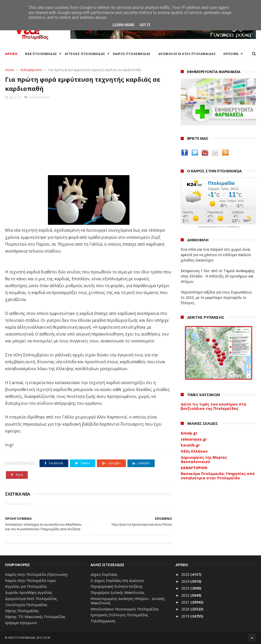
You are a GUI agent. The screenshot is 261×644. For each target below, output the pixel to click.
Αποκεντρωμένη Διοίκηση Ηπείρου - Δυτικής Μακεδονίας (128, 601)
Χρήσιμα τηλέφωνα (21, 623)
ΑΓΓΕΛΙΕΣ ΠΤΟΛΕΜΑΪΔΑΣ (85, 54)
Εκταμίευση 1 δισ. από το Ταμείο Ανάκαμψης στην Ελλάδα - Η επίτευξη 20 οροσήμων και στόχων (218, 276)
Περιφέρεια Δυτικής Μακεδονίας (117, 592)
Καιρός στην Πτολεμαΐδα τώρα (30, 580)
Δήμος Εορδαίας (104, 574)
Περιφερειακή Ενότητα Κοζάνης (116, 586)
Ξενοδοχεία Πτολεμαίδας (26, 605)
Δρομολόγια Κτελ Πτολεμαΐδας (31, 599)
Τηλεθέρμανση (103, 621)
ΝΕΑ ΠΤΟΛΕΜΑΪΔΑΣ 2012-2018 (29, 638)
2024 (186, 581)
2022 (186, 595)
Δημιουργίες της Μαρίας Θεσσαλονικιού (204, 459)
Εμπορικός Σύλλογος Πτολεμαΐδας (119, 615)
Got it (145, 25)
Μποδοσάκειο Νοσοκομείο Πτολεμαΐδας (125, 609)
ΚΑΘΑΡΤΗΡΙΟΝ (194, 468)
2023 (186, 588)
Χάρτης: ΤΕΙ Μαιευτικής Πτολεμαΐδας (35, 617)
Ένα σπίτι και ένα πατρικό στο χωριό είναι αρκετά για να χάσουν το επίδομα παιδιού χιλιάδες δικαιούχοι (216, 255)
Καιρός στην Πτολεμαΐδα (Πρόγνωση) (36, 574)
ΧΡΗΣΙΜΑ (231, 54)
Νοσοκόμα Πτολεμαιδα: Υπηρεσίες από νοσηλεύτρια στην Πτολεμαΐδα (218, 476)
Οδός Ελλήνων (194, 451)
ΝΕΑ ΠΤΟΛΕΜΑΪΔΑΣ (41, 54)
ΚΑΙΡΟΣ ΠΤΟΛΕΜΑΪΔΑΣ (132, 54)
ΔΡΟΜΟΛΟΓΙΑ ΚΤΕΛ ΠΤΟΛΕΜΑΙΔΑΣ (187, 54)
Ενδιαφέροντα (31, 70)
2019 (186, 616)
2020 (186, 609)
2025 (186, 574)
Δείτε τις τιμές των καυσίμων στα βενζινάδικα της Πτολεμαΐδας (213, 406)
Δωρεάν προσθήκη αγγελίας (29, 592)
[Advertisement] (89, 136)
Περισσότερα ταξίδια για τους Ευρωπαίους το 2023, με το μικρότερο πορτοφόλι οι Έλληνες (216, 297)
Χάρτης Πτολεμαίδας (22, 611)
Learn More (123, 25)
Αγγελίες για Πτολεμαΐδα (26, 586)
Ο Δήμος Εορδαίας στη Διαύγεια (117, 580)
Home (10, 70)
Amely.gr (189, 433)
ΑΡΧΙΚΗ (11, 54)
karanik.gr (190, 445)
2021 (186, 602)
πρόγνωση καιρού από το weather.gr (219, 227)
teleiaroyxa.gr (194, 439)
